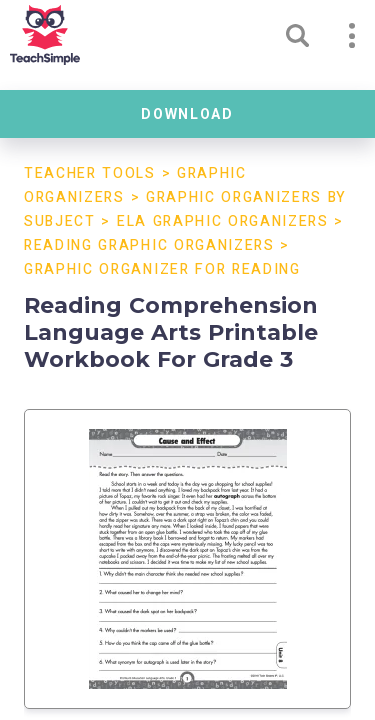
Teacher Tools (90, 173)
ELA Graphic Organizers (223, 221)
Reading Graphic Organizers (149, 245)
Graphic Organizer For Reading (162, 269)
